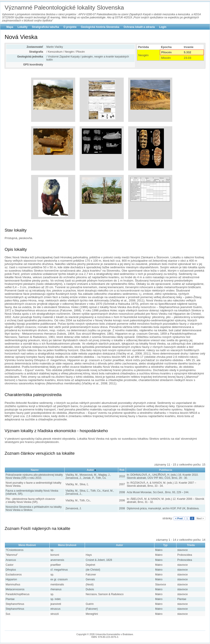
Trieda (191, 545)
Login (163, 27)
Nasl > (200, 518)
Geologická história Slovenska (100, 27)
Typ (165, 545)
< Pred (179, 518)
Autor (90, 470)
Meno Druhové (67, 545)
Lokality (22, 27)
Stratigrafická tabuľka (45, 27)
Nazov (35, 470)
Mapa (10, 27)
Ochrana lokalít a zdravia (139, 27)
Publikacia (166, 470)
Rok (122, 470)
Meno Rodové (27, 545)
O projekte (70, 27)
